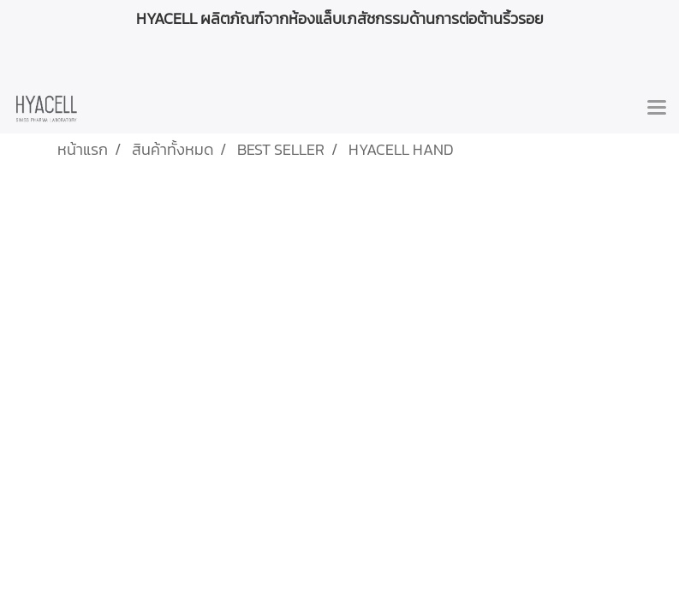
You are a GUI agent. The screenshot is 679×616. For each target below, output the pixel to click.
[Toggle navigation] (657, 109)
